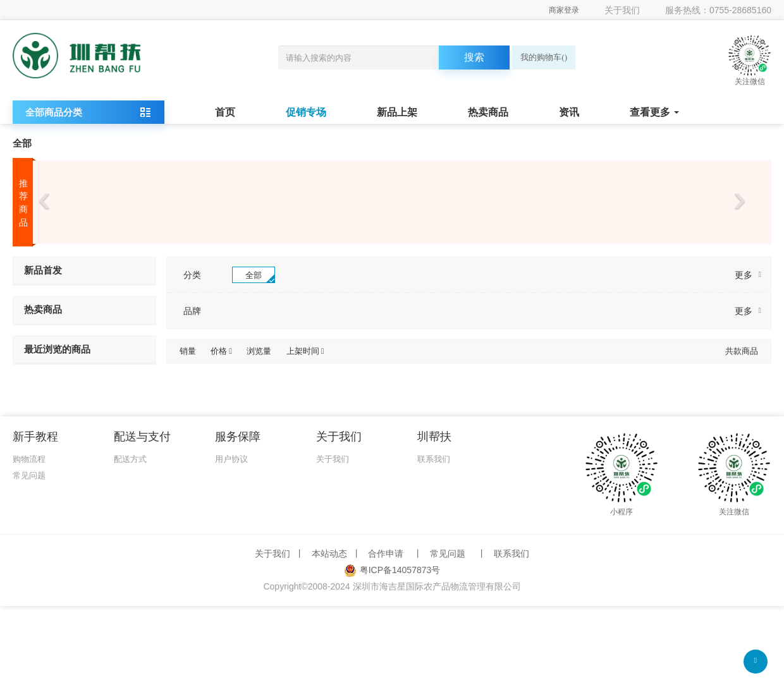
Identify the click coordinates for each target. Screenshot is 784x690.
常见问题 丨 (458, 554)
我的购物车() (544, 57)
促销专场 (306, 112)
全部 (22, 143)
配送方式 (130, 459)
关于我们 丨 (281, 554)
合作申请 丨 (395, 554)
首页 (225, 112)
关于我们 (622, 10)
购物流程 (29, 459)
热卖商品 (488, 112)
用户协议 (231, 459)
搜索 (474, 57)
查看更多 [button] (654, 112)
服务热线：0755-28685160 (718, 10)
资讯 (569, 112)
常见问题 (29, 475)
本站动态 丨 (338, 554)
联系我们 (434, 459)
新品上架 (397, 112)
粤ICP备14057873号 (392, 570)
